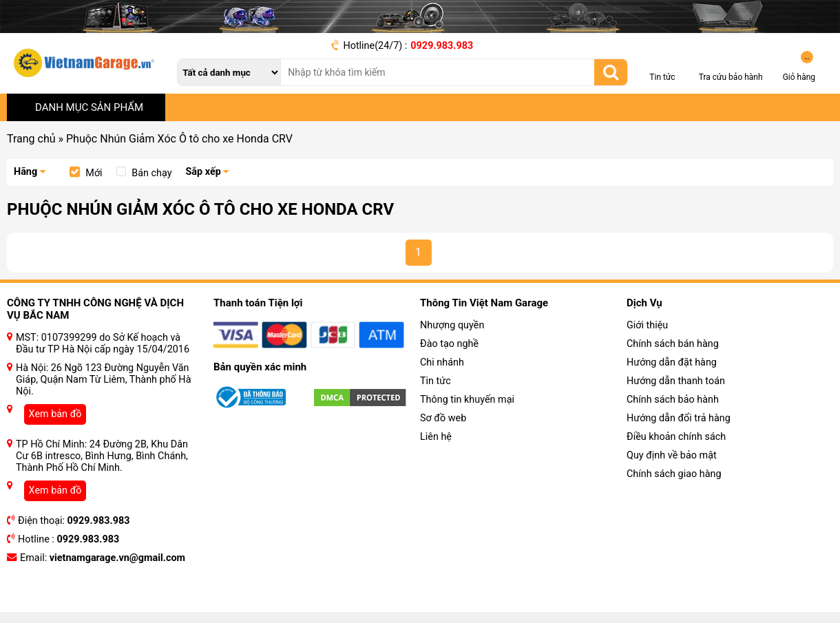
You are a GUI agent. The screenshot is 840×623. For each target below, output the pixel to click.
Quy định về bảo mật (672, 455)
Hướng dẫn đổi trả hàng (679, 418)
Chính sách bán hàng (673, 344)
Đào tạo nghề (449, 344)
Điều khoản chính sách (676, 437)
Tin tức (435, 381)
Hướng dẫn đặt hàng (672, 362)
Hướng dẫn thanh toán (676, 381)
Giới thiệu (647, 325)
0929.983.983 (442, 46)
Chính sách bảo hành (673, 400)
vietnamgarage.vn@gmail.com (117, 558)
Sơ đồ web (443, 418)
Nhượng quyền (452, 325)
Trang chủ (31, 139)
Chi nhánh (442, 362)
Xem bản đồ (55, 414)
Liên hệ (436, 437)
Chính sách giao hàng (674, 474)
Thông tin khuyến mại (467, 400)
